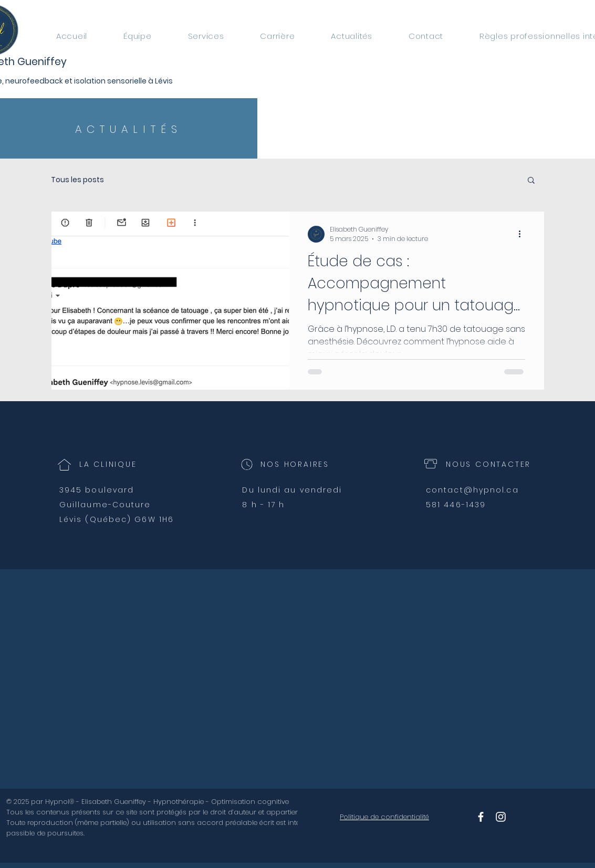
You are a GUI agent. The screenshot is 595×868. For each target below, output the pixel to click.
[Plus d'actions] (524, 234)
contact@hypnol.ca (472, 490)
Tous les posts (77, 180)
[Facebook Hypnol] (481, 817)
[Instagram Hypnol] (501, 817)
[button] (531, 181)
